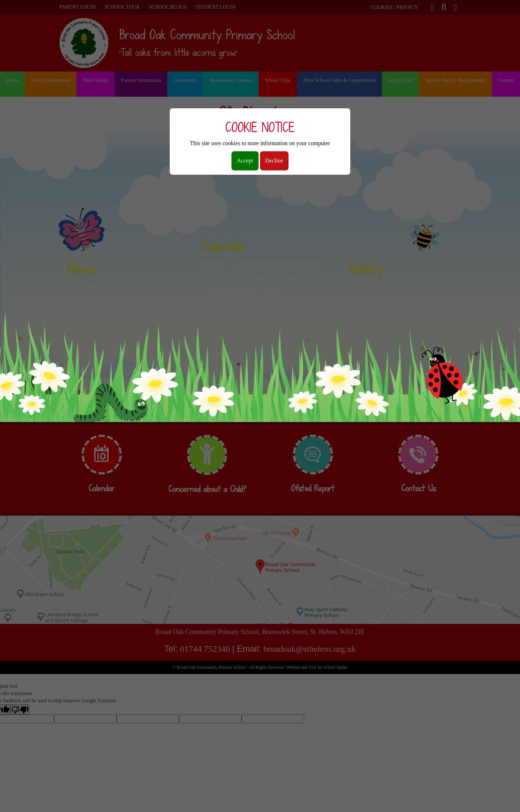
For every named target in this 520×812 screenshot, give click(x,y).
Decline (274, 160)
